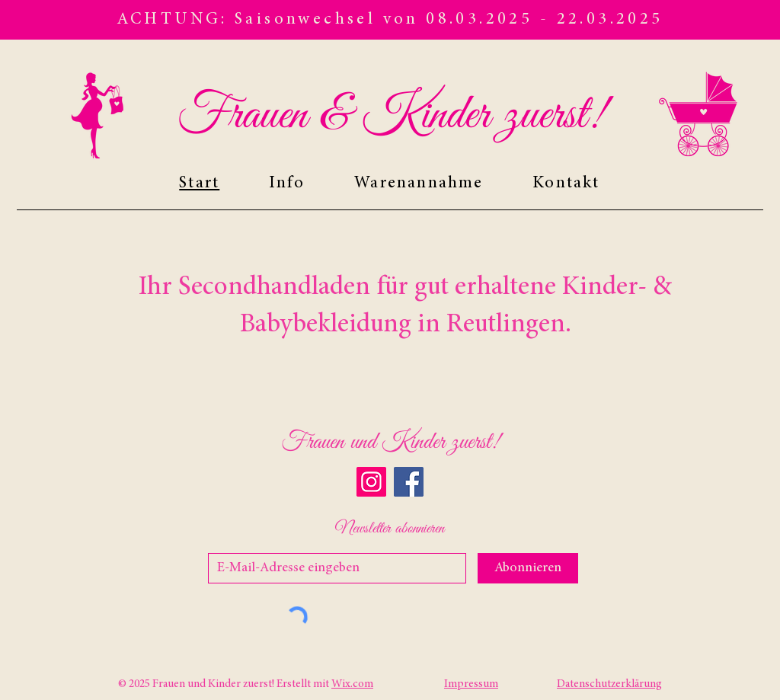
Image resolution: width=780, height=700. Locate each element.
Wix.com (352, 684)
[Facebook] (409, 482)
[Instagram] (371, 482)
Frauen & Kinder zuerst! (390, 116)
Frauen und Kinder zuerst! (390, 443)
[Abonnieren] (528, 568)
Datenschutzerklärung (609, 684)
